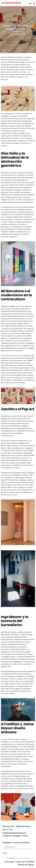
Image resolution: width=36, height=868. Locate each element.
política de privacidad (22, 858)
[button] (30, 3)
